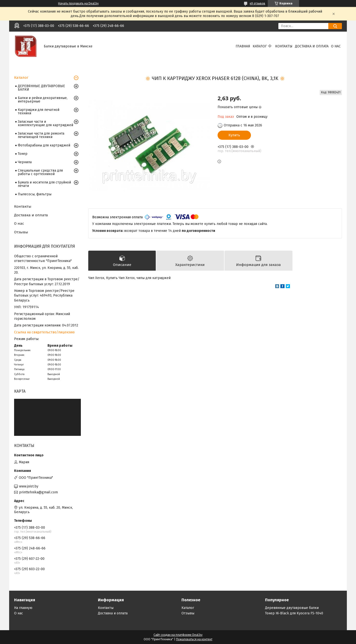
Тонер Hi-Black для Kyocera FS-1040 (294, 613)
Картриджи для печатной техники (39, 111)
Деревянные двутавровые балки (292, 608)
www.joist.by (29, 486)
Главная (243, 46)
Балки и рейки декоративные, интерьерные (43, 100)
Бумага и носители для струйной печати (44, 184)
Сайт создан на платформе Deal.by (178, 635)
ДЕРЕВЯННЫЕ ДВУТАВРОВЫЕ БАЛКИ (41, 88)
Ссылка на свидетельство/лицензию (44, 332)
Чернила (25, 162)
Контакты (284, 46)
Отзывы (21, 232)
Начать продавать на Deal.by (78, 3)
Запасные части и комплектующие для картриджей (45, 123)
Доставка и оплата (312, 46)
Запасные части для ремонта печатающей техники (41, 135)
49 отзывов (257, 3)
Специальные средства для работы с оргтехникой (40, 172)
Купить (234, 135)
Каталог (260, 46)
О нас (336, 46)
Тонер (23, 154)
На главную (23, 608)
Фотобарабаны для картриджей (44, 145)
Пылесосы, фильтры (35, 194)
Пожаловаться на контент (194, 639)
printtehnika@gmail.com (38, 492)
